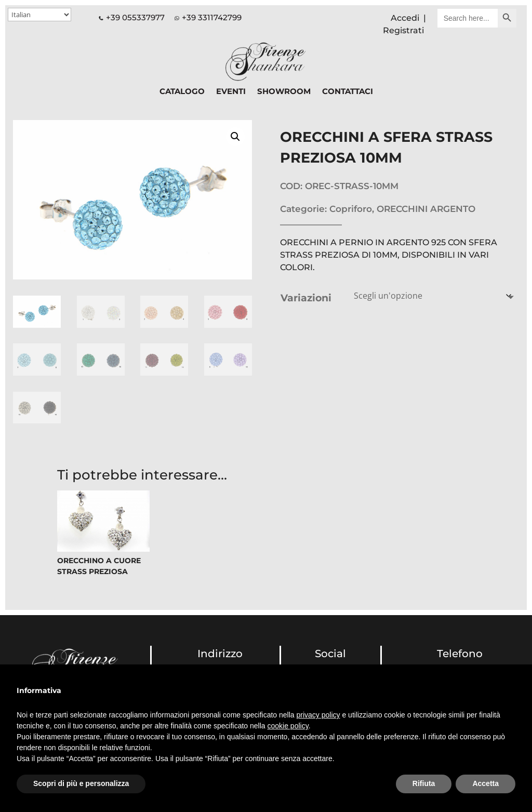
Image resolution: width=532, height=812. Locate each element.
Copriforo (351, 209)
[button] (235, 137)
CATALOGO (182, 92)
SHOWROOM (284, 92)
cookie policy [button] (288, 726)
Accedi (405, 18)
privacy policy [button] (318, 715)
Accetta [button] (486, 783)
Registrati (403, 30)
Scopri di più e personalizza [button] (81, 783)
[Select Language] (39, 15)
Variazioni (306, 298)
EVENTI (231, 92)
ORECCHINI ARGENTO (426, 209)
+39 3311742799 (212, 17)
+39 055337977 (132, 17)
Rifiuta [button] (424, 783)
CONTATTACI (348, 92)
